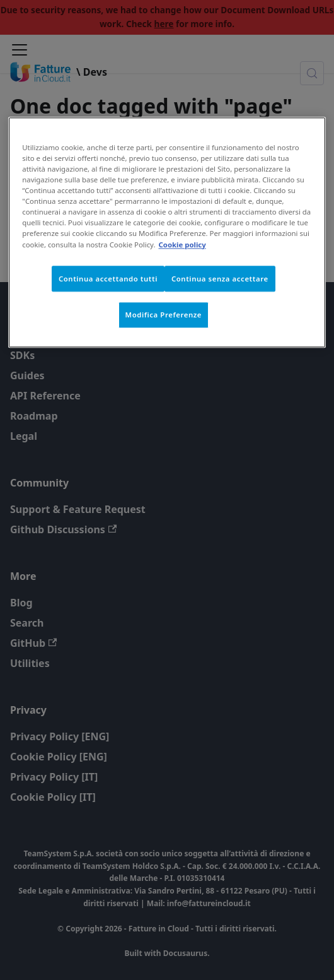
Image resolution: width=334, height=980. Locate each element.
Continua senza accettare (220, 279)
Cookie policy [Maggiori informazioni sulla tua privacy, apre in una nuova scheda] (182, 245)
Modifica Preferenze (164, 315)
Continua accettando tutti (108, 279)
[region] (167, 232)
